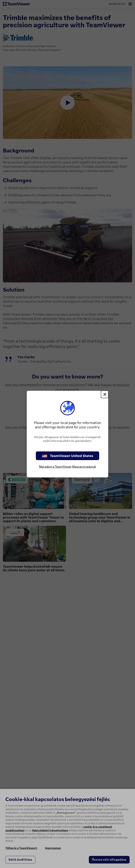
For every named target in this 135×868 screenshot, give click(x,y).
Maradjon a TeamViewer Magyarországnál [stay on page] (67, 467)
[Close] (105, 394)
